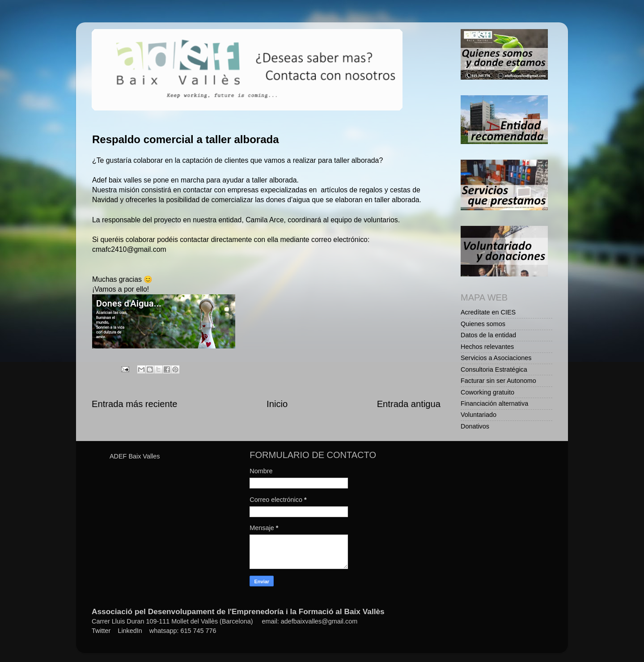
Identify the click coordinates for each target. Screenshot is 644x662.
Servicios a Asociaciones (496, 358)
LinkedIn (130, 631)
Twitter (101, 631)
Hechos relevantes (487, 347)
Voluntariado (479, 415)
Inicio (277, 404)
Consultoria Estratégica (494, 369)
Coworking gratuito (487, 392)
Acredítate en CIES (488, 312)
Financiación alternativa (494, 403)
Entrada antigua (409, 404)
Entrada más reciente (135, 404)
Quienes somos (483, 324)
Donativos (475, 426)
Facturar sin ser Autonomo (498, 381)
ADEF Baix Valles (135, 456)
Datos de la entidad (488, 335)
